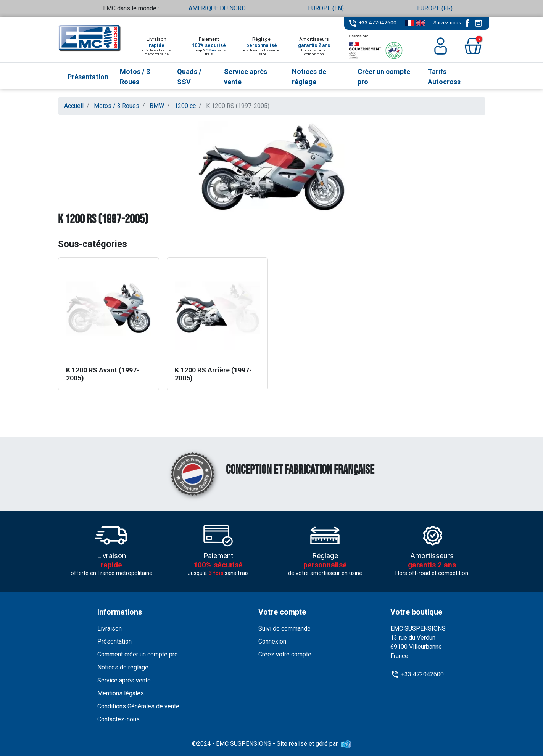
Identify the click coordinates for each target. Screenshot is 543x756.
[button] (473, 46)
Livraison (110, 628)
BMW (157, 106)
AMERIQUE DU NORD (217, 8)
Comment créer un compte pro (138, 654)
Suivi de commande (284, 628)
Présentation (114, 641)
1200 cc (185, 106)
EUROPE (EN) (326, 8)
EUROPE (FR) (435, 8)
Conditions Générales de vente (138, 706)
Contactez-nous (118, 719)
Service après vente (124, 680)
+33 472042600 (378, 22)
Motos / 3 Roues (117, 106)
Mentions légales (121, 693)
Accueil (74, 106)
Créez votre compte (285, 654)
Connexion (272, 641)
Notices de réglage (123, 667)
